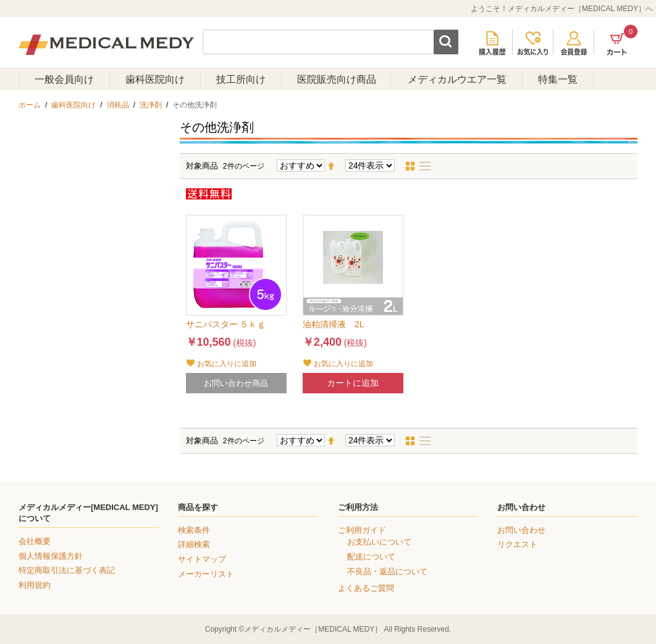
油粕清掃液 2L (334, 324)
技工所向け (241, 79)
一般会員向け (64, 79)
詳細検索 (194, 544)
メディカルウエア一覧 (457, 79)
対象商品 (202, 166)
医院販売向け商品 (337, 79)
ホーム (30, 105)
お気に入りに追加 (227, 364)
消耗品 (118, 105)
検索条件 (194, 530)
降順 (336, 166)
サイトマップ (202, 559)
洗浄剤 (151, 105)
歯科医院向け (155, 79)
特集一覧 (558, 79)
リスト (429, 166)
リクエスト (517, 544)
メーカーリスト (206, 574)
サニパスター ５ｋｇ (226, 324)
